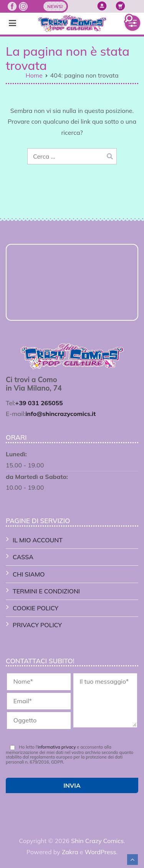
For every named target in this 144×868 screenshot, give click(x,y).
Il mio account (38, 540)
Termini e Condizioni (46, 591)
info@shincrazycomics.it (60, 414)
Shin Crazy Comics (97, 841)
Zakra (70, 852)
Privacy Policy (37, 625)
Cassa (23, 557)
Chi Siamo (29, 574)
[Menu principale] (12, 23)
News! (55, 6)
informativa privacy (57, 747)
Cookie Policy (36, 608)
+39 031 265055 (39, 403)
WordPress (101, 852)
